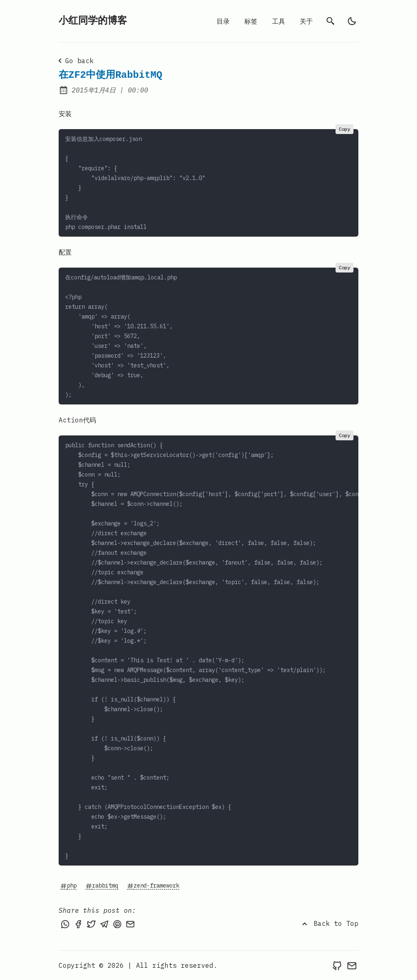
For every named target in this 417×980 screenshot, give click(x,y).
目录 (223, 21)
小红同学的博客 (93, 21)
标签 (251, 21)
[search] (331, 21)
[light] (352, 21)
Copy (345, 129)
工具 (279, 21)
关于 (306, 21)
